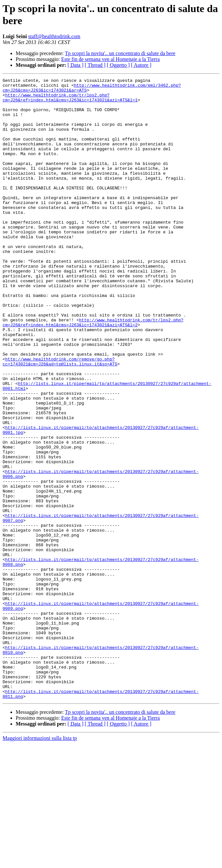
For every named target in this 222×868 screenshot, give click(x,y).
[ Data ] (76, 65)
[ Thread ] (95, 65)
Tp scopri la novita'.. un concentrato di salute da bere (120, 53)
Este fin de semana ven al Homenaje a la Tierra (111, 59)
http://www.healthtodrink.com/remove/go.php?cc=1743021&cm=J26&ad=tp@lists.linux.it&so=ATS (60, 419)
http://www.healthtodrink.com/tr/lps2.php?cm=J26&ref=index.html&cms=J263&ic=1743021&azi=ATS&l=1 (70, 102)
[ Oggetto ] (118, 65)
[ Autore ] (141, 65)
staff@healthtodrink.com (54, 36)
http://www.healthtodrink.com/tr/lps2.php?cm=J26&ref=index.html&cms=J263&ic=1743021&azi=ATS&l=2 (93, 372)
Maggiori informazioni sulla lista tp (40, 862)
